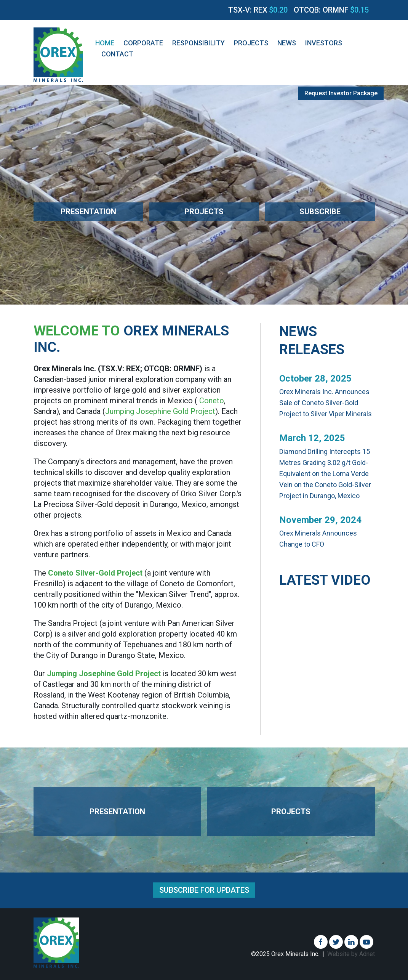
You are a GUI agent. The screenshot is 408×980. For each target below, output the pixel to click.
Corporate (143, 43)
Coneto (212, 401)
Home (105, 43)
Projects (251, 43)
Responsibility (198, 43)
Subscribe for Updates (204, 890)
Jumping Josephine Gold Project (160, 411)
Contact (117, 54)
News (287, 43)
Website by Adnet (351, 954)
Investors (324, 43)
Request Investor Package (341, 93)
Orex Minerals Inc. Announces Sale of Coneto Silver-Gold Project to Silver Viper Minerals (326, 403)
